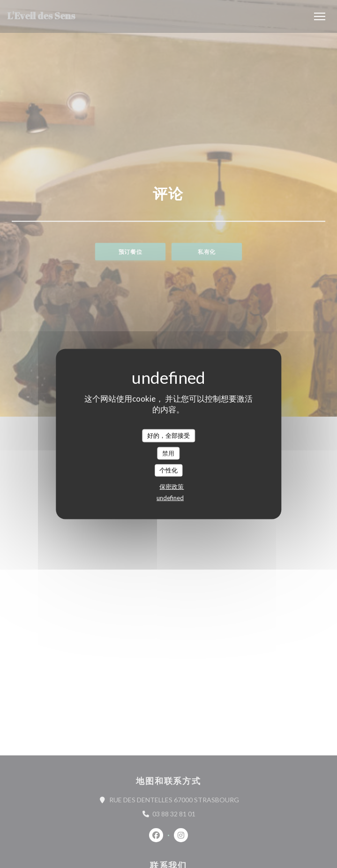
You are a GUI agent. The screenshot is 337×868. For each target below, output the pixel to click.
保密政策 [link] (172, 486)
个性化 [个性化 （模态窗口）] (168, 470)
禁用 (168, 453)
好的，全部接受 (168, 435)
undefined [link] (170, 497)
